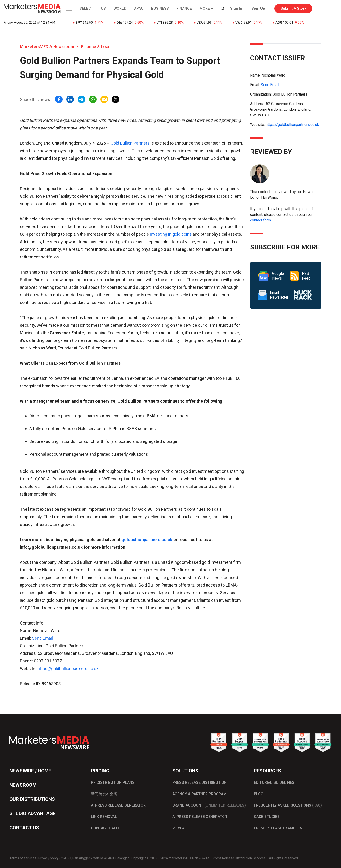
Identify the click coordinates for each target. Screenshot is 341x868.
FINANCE (184, 8)
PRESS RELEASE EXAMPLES (278, 828)
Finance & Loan (96, 47)
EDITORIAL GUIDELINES (274, 783)
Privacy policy (48, 858)
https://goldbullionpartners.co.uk (68, 668)
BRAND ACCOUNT (209, 805)
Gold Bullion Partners (130, 143)
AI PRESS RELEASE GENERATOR (118, 805)
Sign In (236, 8)
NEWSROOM (23, 785)
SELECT (86, 8)
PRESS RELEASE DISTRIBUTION (200, 783)
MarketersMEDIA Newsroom (47, 47)
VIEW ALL (181, 828)
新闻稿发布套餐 (104, 794)
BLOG (259, 794)
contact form (260, 220)
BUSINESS (160, 8)
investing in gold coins (171, 234)
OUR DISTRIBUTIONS (32, 799)
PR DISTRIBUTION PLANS (113, 783)
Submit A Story (293, 8)
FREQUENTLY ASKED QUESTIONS (288, 805)
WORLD (120, 8)
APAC (139, 8)
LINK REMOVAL (104, 817)
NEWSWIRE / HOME (30, 771)
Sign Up (258, 8)
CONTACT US (24, 828)
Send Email (42, 638)
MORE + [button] (206, 8)
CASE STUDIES (267, 817)
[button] (69, 9)
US (103, 8)
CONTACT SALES (106, 828)
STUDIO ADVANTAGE (32, 813)
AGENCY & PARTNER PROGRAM (200, 794)
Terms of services (23, 858)
